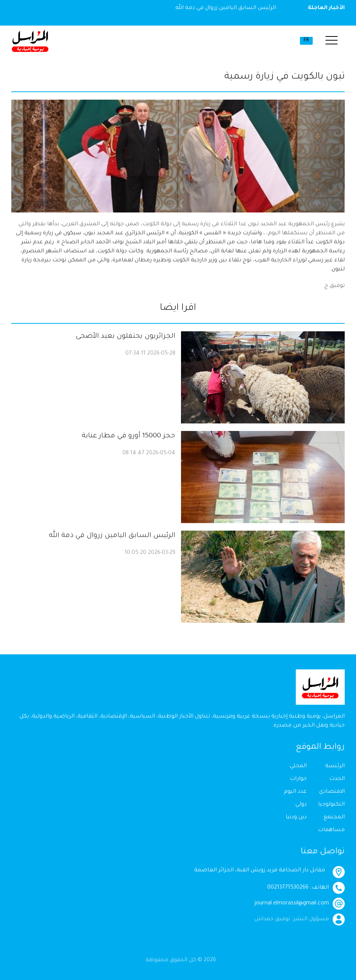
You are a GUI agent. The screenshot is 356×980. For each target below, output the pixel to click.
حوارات (298, 779)
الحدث (337, 779)
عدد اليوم (295, 792)
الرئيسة (335, 766)
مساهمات (331, 830)
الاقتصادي (332, 792)
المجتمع (334, 818)
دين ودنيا (296, 818)
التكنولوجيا (331, 805)
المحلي (298, 766)
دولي (301, 805)
